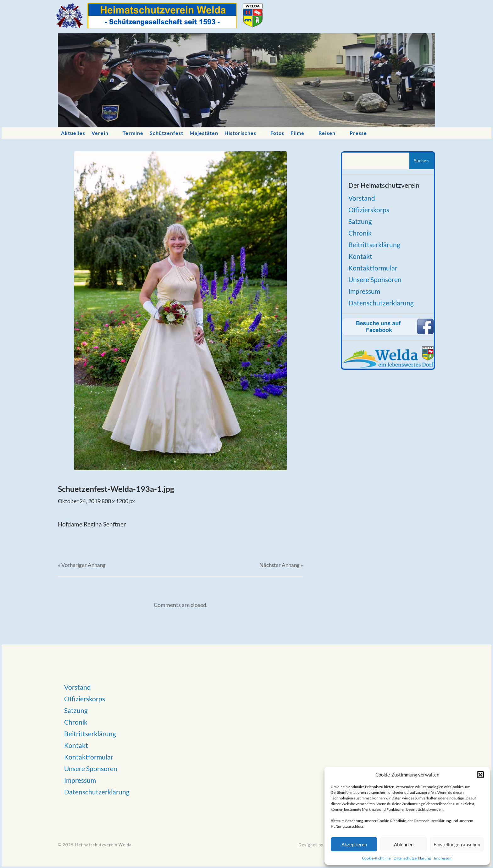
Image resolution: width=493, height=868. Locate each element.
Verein (100, 133)
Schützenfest (166, 133)
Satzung (360, 221)
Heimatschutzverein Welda (103, 845)
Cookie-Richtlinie (376, 858)
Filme (297, 133)
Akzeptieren (354, 844)
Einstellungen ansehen (457, 844)
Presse (358, 133)
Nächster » (281, 565)
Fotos (277, 133)
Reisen (327, 133)
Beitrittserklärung (374, 245)
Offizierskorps (369, 210)
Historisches (240, 133)
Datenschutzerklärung (412, 858)
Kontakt (360, 256)
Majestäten (204, 133)
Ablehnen (404, 844)
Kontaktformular (373, 268)
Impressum (443, 858)
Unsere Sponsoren (375, 279)
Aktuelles (73, 133)
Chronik (360, 233)
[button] (480, 775)
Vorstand (362, 198)
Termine (133, 133)
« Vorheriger (82, 565)
